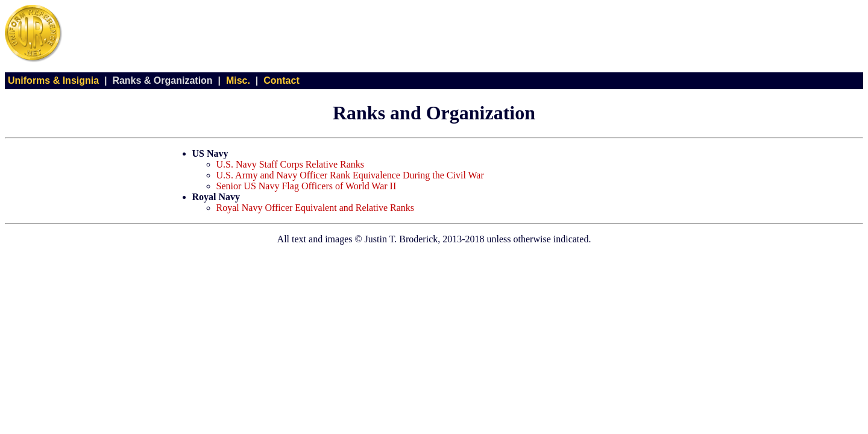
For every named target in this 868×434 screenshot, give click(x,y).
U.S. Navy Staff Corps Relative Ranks (290, 164)
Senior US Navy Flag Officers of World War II (307, 186)
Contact (281, 80)
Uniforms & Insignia (53, 80)
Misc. (238, 80)
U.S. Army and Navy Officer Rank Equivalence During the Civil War (350, 175)
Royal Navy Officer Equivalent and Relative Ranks (316, 208)
